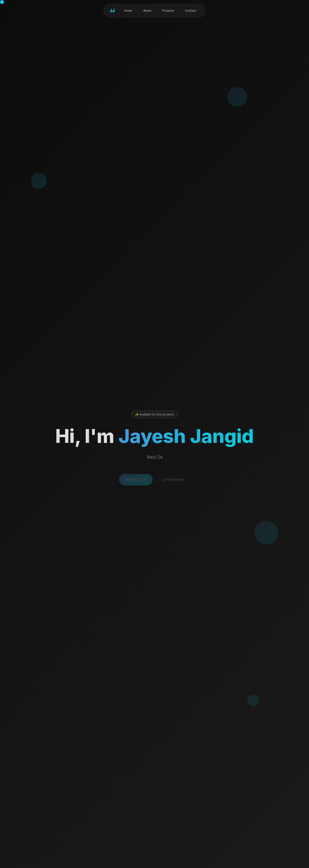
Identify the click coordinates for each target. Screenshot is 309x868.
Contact (191, 11)
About (147, 11)
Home (128, 11)
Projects (168, 11)
